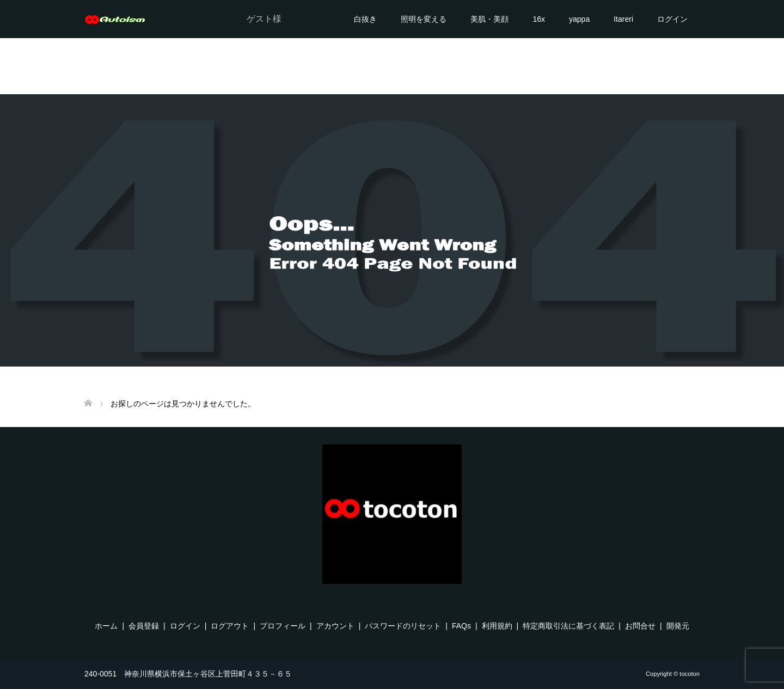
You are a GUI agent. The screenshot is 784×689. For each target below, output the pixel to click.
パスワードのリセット (403, 626)
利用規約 (497, 626)
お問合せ (640, 626)
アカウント (335, 626)
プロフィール (283, 626)
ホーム (106, 626)
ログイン (672, 19)
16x (539, 19)
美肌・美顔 (489, 19)
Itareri (623, 19)
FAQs (461, 626)
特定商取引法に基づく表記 (568, 626)
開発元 (678, 626)
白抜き (365, 19)
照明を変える (424, 19)
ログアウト (230, 626)
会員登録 (144, 626)
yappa (579, 19)
